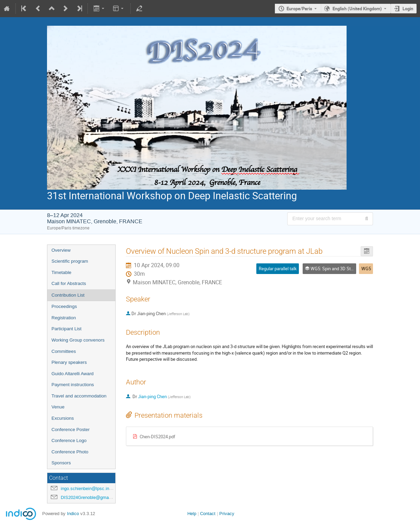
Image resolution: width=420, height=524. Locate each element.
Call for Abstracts (69, 283)
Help (192, 514)
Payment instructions (73, 385)
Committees (64, 351)
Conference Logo (69, 440)
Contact (208, 514)
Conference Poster (71, 430)
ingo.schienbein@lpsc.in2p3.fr (91, 489)
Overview (61, 250)
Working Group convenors (78, 340)
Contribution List (68, 295)
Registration (64, 318)
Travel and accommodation (79, 396)
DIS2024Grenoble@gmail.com (91, 497)
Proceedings (64, 306)
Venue (58, 407)
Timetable (61, 272)
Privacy (227, 514)
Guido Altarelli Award (73, 374)
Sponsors (61, 463)
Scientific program (70, 261)
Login (408, 9)
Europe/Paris (299, 9)
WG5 (366, 269)
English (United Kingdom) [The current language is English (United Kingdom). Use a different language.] (357, 9)
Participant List (66, 329)
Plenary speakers (69, 362)
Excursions (63, 418)
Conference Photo (70, 452)
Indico (73, 514)
